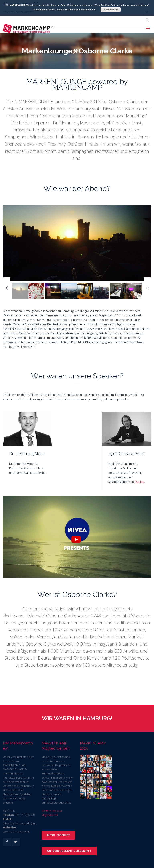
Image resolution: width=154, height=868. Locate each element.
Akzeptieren (111, 10)
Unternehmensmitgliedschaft (69, 851)
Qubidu (139, 482)
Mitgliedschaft (58, 835)
